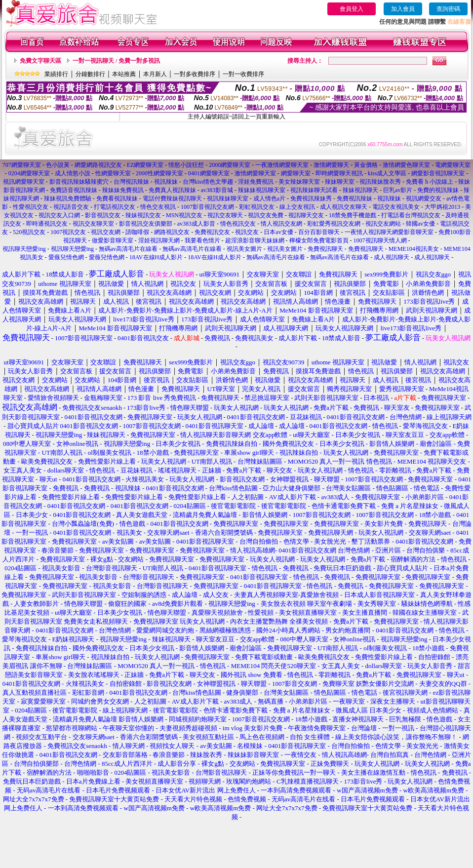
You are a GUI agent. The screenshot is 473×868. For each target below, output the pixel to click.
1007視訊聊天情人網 (380, 240)
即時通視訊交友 (47, 224)
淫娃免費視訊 (256, 182)
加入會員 (403, 9)
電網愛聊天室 (453, 165)
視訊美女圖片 (244, 249)
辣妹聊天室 (340, 182)
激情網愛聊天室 (255, 173)
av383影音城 (217, 190)
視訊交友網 (106, 232)
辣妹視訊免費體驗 (68, 198)
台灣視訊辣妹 (131, 182)
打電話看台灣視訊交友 (411, 215)
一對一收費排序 (243, 74)
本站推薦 (124, 74)
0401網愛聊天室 (209, 173)
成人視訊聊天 (392, 257)
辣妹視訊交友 (143, 215)
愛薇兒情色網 (66, 257)
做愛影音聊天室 (113, 240)
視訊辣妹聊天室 (228, 198)
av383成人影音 (196, 224)
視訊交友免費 (266, 215)
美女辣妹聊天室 (299, 182)
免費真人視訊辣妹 (172, 190)
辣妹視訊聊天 (360, 190)
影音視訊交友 (103, 215)
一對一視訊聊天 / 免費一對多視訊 (116, 61)
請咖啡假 (137, 232)
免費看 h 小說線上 (430, 182)
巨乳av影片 (398, 190)
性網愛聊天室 (113, 173)
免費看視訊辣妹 (117, 198)
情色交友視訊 (158, 207)
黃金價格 (366, 165)
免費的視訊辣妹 (438, 190)
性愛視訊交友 (31, 207)
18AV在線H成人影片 (156, 257)
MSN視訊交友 (184, 215)
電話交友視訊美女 (396, 207)
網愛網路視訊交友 (98, 165)
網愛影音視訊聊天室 (438, 173)
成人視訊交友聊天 (344, 207)
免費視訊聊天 (325, 249)
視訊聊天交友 (306, 215)
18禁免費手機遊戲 (353, 215)
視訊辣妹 (166, 182)
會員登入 (352, 9)
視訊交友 (247, 232)
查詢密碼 (448, 9)
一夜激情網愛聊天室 (282, 165)
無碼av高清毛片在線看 (128, 249)
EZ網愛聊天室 (145, 165)
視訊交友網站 (383, 224)
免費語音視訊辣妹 (74, 190)
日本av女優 (278, 232)
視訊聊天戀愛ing (25, 249)
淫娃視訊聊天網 (159, 240)
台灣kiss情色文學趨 (208, 182)
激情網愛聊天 (331, 165)
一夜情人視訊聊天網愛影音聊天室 (389, 232)
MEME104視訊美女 (414, 249)
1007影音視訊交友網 (207, 207)
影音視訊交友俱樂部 (146, 224)
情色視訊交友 (238, 224)
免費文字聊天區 (40, 61)
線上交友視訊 (297, 207)
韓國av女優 (420, 224)
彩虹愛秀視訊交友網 (334, 224)
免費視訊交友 (212, 232)
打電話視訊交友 (115, 207)
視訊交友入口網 (59, 215)
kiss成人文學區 (387, 173)
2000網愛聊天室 (230, 165)
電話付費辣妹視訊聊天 (172, 198)
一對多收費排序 (195, 74)
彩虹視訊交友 (257, 207)
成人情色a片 (269, 198)
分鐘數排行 (90, 74)
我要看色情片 (202, 240)
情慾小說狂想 (186, 165)
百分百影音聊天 (319, 232)
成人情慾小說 (73, 173)
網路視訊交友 (172, 232)
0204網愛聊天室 (29, 173)
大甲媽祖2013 (442, 207)
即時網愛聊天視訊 (339, 173)
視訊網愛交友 (424, 198)
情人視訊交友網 (281, 224)
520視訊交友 (29, 232)
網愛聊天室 (296, 173)
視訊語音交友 (71, 207)
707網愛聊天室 (22, 165)
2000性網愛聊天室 (159, 173)
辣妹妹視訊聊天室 (262, 190)
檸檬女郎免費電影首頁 (319, 240)
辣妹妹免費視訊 (123, 190)
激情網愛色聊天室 (406, 165)
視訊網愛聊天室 (24, 182)
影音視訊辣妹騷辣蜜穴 (79, 182)
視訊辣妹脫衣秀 (380, 182)
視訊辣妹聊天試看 (314, 190)
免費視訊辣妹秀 (311, 198)
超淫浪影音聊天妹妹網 (255, 240)
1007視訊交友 (68, 232)
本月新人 (155, 74)
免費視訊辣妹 (355, 198)
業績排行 (56, 74)
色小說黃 (58, 165)
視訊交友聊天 (225, 215)
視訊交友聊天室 (93, 224)
